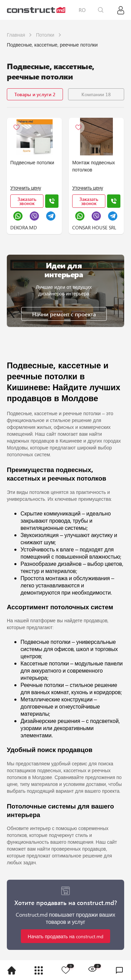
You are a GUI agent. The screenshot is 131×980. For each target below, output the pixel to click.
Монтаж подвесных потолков (94, 166)
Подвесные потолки (32, 162)
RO (82, 10)
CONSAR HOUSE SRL (94, 227)
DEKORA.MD (24, 227)
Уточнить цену (26, 188)
